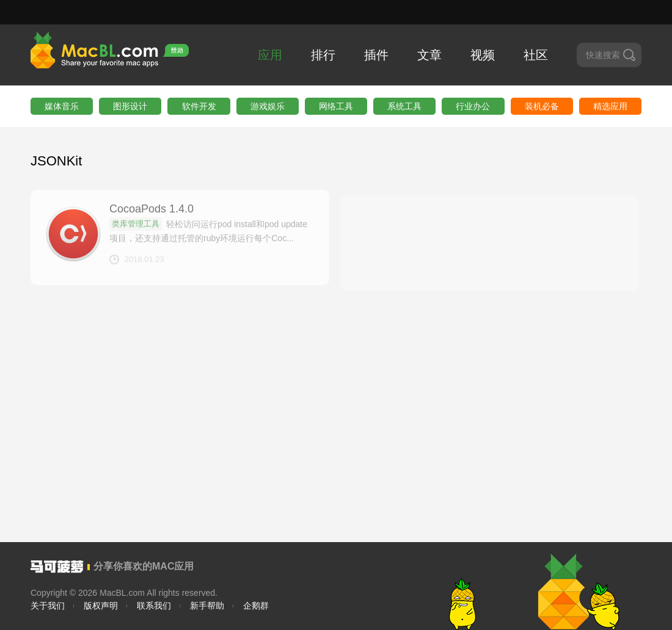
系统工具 (404, 106)
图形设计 (130, 106)
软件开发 (199, 106)
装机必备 (542, 106)
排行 (323, 55)
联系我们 (154, 606)
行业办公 (473, 106)
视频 (483, 55)
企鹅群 (256, 606)
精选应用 (610, 106)
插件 (376, 55)
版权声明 (101, 606)
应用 (270, 55)
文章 (429, 55)
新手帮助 (207, 606)
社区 (536, 55)
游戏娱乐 (268, 106)
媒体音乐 (62, 106)
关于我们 (48, 606)
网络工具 (336, 106)
